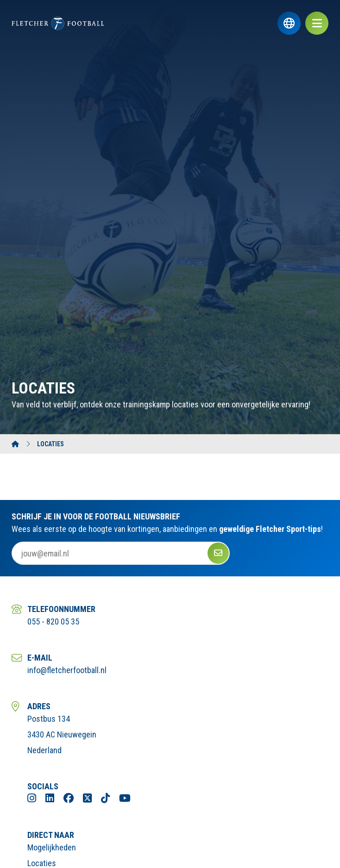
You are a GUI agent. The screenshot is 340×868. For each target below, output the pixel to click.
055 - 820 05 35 (53, 621)
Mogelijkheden (52, 847)
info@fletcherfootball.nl (67, 670)
